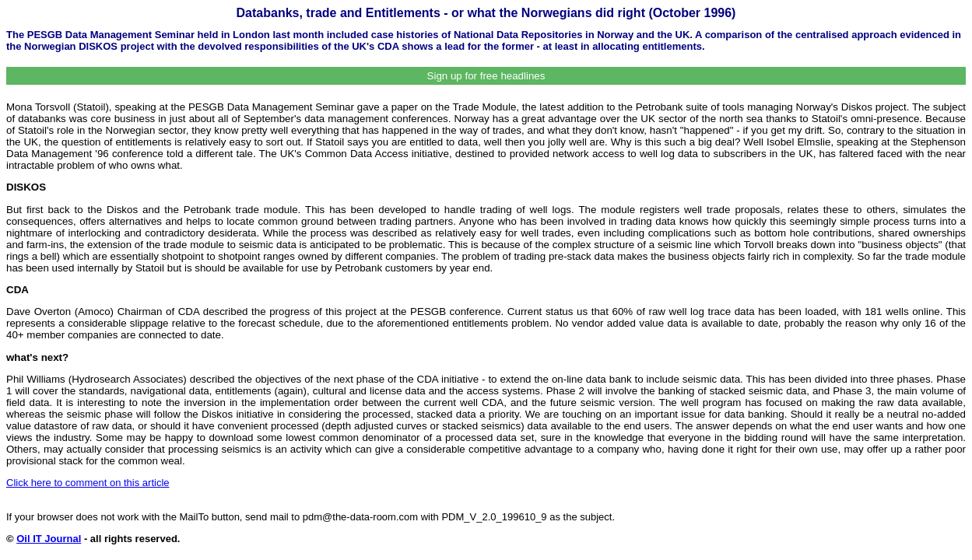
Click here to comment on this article (88, 483)
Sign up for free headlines (486, 76)
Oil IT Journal (49, 539)
